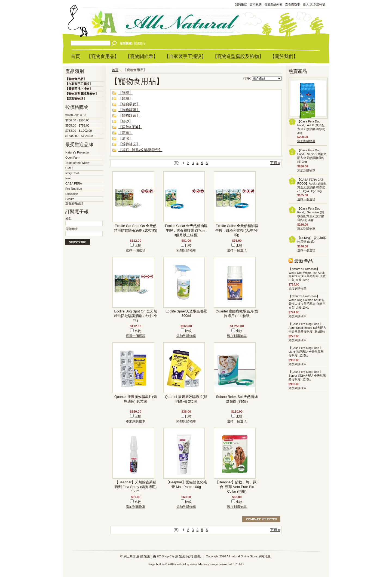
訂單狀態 (256, 4)
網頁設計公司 (184, 556)
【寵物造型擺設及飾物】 (82, 94)
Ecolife (70, 199)
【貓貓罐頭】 (129, 116)
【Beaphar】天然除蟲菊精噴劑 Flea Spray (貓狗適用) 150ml (136, 487)
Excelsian (72, 194)
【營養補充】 (129, 144)
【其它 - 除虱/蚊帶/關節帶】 (140, 150)
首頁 (115, 70)
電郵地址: (72, 229)
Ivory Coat (72, 173)
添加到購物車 (186, 250)
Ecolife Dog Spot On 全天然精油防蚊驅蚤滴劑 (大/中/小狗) (136, 316)
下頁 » (275, 163)
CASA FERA (74, 183)
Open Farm (73, 158)
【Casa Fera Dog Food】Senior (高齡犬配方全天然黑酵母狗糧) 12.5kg (307, 376)
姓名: (69, 219)
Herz (68, 178)
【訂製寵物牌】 (76, 99)
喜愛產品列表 (273, 4)
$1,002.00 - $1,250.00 (80, 136)
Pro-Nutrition (74, 189)
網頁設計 (146, 556)
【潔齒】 (125, 133)
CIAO (69, 168)
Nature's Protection (78, 152)
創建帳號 (319, 4)
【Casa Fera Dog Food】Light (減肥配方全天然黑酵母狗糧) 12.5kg (306, 352)
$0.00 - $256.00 (76, 115)
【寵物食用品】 (76, 79)
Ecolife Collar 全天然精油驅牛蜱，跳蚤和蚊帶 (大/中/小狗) (237, 231)
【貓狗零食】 (129, 104)
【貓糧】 (125, 98)
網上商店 (130, 556)
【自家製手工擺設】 (79, 84)
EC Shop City (166, 556)
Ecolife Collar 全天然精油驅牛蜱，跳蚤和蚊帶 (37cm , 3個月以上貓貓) (186, 231)
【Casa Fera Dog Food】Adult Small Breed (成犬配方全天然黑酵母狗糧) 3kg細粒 (307, 328)
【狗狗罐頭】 (129, 110)
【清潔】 (125, 138)
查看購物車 (293, 4)
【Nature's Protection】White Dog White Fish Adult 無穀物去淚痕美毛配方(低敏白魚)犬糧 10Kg (307, 274)
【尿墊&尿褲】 (130, 127)
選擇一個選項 (136, 250)
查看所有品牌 (74, 203)
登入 (306, 4)
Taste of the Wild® (77, 163)
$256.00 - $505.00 (77, 120)
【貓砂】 (125, 121)
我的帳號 (241, 4)
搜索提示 (140, 43)
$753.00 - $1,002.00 (79, 131)
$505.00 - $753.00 (77, 125)
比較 (138, 245)
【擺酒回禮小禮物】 (79, 89)
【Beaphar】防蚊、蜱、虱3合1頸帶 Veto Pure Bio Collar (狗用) (237, 487)
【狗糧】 (125, 93)
